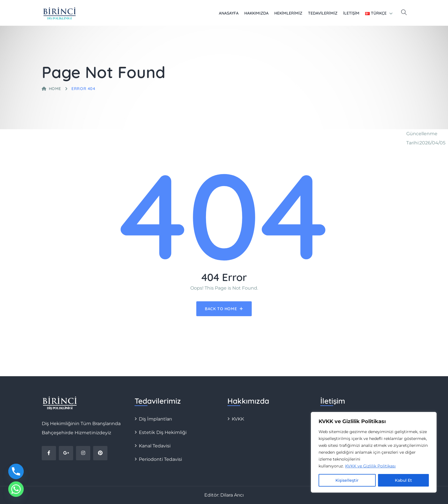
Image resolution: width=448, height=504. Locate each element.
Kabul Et (403, 480)
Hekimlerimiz (288, 13)
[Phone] (16, 471)
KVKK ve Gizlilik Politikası (370, 466)
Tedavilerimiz (323, 13)
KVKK (238, 419)
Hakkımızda (256, 13)
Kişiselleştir (347, 480)
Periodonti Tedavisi (160, 459)
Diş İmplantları (155, 419)
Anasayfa (229, 13)
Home (51, 89)
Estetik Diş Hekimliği (163, 432)
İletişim (351, 13)
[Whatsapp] (16, 489)
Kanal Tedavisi (155, 446)
